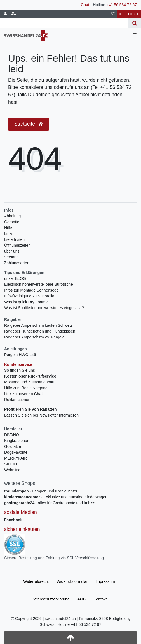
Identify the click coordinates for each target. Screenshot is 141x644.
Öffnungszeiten (17, 245)
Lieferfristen (14, 239)
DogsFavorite (16, 452)
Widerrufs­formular (72, 581)
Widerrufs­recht (36, 581)
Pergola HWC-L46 (20, 355)
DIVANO (12, 435)
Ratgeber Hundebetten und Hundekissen (40, 331)
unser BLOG (15, 278)
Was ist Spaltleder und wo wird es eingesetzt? (44, 308)
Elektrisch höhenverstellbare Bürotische (39, 284)
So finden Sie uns (20, 370)
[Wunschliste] (113, 14)
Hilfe (8, 228)
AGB (82, 599)
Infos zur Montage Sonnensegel (32, 290)
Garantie (12, 222)
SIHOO (10, 464)
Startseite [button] (29, 124)
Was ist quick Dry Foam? (26, 302)
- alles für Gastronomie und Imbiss (50, 503)
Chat (85, 5)
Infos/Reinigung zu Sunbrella (29, 296)
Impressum (105, 581)
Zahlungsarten (17, 263)
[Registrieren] (14, 14)
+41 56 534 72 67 (122, 5)
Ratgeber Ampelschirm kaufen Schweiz (38, 325)
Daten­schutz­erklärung (50, 599)
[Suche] (135, 23)
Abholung (12, 216)
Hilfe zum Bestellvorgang (26, 388)
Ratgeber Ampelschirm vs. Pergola (34, 337)
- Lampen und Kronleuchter (41, 491)
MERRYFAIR (16, 458)
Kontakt (100, 599)
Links (9, 234)
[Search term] (64, 23)
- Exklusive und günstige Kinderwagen (56, 497)
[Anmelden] (5, 14)
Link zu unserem (23, 394)
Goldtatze (13, 446)
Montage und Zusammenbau (29, 382)
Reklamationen (17, 400)
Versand (11, 257)
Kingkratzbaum (17, 441)
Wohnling (12, 470)
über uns (12, 251)
